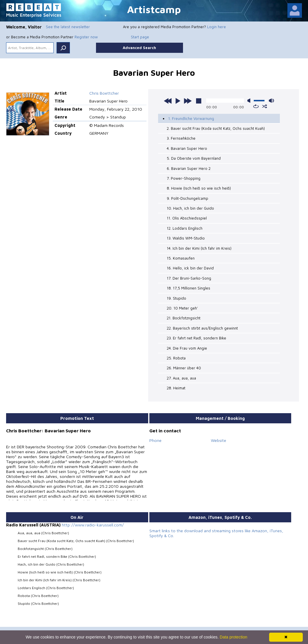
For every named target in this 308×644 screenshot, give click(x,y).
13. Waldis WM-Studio (186, 238)
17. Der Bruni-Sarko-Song (189, 278)
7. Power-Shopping (184, 178)
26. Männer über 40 (184, 368)
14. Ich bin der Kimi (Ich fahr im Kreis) (199, 248)
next (188, 101)
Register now (86, 37)
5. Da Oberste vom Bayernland (194, 158)
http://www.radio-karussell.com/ (93, 525)
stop (199, 101)
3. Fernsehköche (181, 138)
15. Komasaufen (181, 258)
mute (250, 101)
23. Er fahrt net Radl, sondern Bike (196, 338)
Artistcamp (154, 9)
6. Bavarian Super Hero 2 (189, 168)
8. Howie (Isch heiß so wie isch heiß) (199, 188)
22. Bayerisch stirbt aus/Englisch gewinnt (202, 328)
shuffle (265, 106)
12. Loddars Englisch (185, 228)
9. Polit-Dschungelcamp (187, 198)
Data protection (234, 637)
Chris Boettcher (104, 93)
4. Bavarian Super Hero (187, 148)
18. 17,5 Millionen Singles (189, 288)
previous (168, 101)
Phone (155, 440)
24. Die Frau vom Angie (187, 348)
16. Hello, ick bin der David (190, 268)
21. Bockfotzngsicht (184, 318)
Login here (216, 27)
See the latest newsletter (68, 27)
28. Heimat (176, 388)
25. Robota (176, 358)
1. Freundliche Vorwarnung (191, 118)
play (178, 101)
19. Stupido (176, 298)
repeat (256, 106)
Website (219, 440)
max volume (271, 101)
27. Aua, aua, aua (181, 378)
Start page (140, 37)
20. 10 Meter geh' (182, 308)
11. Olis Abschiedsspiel (187, 218)
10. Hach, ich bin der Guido (190, 208)
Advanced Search (139, 48)
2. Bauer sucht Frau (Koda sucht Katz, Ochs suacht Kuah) (216, 128)
